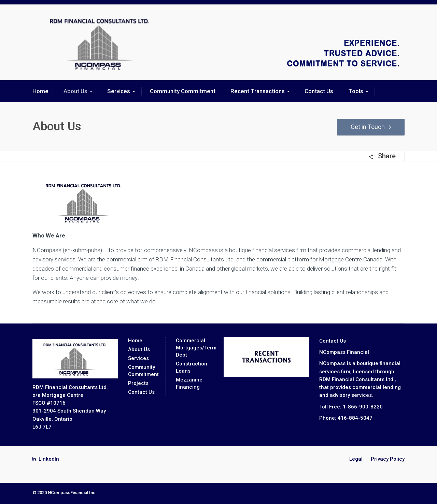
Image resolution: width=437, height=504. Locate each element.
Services (119, 91)
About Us (75, 91)
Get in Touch (365, 127)
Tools (356, 91)
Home (40, 91)
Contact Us (319, 91)
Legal (356, 459)
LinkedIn (49, 459)
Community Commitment (183, 91)
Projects (138, 383)
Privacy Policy (388, 459)
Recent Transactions (258, 91)
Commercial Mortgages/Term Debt (196, 348)
